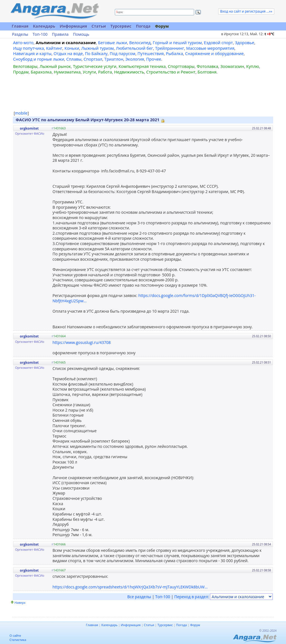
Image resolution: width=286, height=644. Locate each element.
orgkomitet (29, 128)
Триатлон (114, 59)
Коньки (72, 48)
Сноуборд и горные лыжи (39, 59)
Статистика (18, 640)
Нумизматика (67, 72)
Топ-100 (40, 34)
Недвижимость (129, 72)
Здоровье (245, 42)
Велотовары (25, 66)
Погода (143, 26)
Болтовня (207, 72)
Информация (73, 26)
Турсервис (121, 26)
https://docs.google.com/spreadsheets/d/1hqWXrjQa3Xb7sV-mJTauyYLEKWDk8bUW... (130, 587)
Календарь (44, 26)
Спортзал (93, 59)
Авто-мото (23, 42)
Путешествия (151, 53)
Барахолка (41, 72)
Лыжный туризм (97, 48)
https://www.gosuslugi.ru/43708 (82, 342)
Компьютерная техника (142, 66)
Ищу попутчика (29, 48)
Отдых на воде (68, 53)
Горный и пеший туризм (177, 42)
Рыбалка (174, 53)
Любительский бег (134, 48)
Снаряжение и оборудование (214, 53)
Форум (162, 26)
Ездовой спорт (218, 42)
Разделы (20, 34)
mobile (21, 113)
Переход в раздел (191, 597)
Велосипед (140, 42)
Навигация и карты (32, 53)
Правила (60, 34)
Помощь (81, 34)
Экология (135, 59)
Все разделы (139, 597)
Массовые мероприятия (210, 48)
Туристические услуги (95, 66)
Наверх (20, 603)
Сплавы (74, 59)
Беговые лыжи (113, 42)
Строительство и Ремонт (171, 72)
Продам (21, 72)
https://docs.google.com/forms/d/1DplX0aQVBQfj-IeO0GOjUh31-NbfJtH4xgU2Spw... (154, 298)
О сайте (15, 635)
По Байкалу (96, 53)
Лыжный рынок (55, 66)
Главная (20, 26)
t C (269, 34)
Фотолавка (207, 66)
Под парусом (123, 53)
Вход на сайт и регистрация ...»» (246, 11)
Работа (105, 72)
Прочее (154, 59)
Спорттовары (181, 66)
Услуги (89, 72)
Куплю (253, 66)
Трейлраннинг (170, 48)
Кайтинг (54, 48)
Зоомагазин (232, 66)
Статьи (99, 26)
